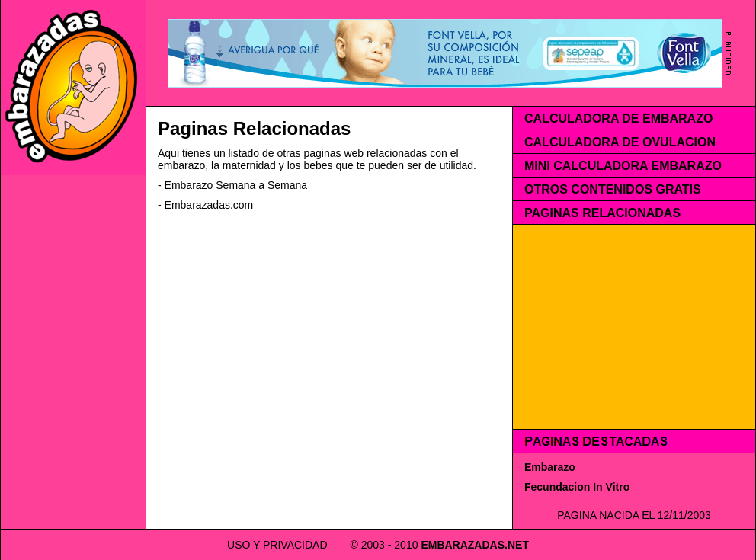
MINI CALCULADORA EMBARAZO (623, 166)
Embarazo (550, 467)
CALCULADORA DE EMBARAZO (618, 118)
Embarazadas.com (209, 205)
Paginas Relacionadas (254, 128)
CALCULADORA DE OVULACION (620, 142)
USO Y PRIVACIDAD (277, 545)
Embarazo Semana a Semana (236, 185)
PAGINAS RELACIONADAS (602, 213)
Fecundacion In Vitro (577, 487)
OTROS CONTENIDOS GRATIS (613, 189)
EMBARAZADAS (463, 545)
